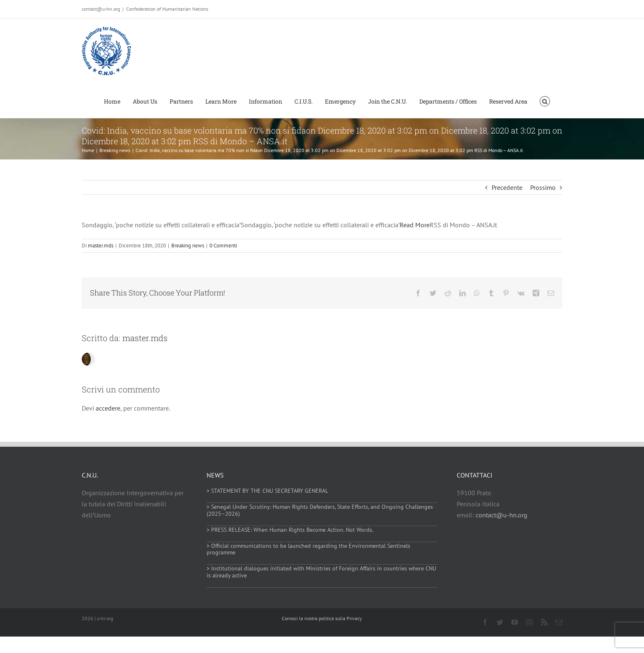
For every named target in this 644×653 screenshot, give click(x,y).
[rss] (544, 622)
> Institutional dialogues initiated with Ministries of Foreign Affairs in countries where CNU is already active (321, 572)
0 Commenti (223, 246)
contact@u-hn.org (501, 515)
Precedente (507, 187)
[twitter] (500, 622)
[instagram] (529, 622)
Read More (415, 225)
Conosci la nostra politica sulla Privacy (322, 618)
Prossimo (543, 187)
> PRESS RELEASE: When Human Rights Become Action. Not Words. (290, 530)
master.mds (101, 246)
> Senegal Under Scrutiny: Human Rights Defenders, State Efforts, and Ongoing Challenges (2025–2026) (320, 510)
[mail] (559, 622)
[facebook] (485, 622)
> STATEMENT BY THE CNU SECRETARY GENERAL (267, 491)
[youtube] (515, 622)
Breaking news (188, 246)
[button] (545, 101)
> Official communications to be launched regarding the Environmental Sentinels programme (308, 549)
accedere (108, 408)
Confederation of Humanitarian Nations (167, 9)
